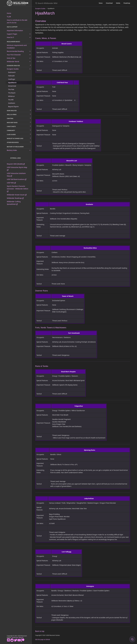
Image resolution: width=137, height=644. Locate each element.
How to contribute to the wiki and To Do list (17, 21)
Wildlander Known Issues (17, 195)
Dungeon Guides (13, 69)
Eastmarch (12, 72)
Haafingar (12, 79)
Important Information (15, 31)
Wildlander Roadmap (15, 198)
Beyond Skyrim (13, 107)
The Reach (12, 93)
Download (109, 3)
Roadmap (127, 3)
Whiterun (11, 96)
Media (118, 3)
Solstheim (12, 103)
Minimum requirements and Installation (17, 47)
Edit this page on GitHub (43, 639)
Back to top (40, 631)
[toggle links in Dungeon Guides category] (30, 69)
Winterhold (12, 86)
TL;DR (9, 17)
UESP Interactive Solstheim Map (16, 175)
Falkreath (11, 76)
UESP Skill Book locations (17, 179)
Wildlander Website (18, 638)
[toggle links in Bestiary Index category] (30, 150)
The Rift (11, 100)
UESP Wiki (11, 183)
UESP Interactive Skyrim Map (17, 169)
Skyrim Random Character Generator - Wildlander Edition (18, 189)
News (101, 3)
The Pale (11, 89)
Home (9, 13)
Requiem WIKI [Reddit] (16, 164)
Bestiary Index (12, 150)
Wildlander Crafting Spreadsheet (14, 203)
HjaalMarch (12, 83)
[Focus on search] (132, 639)
